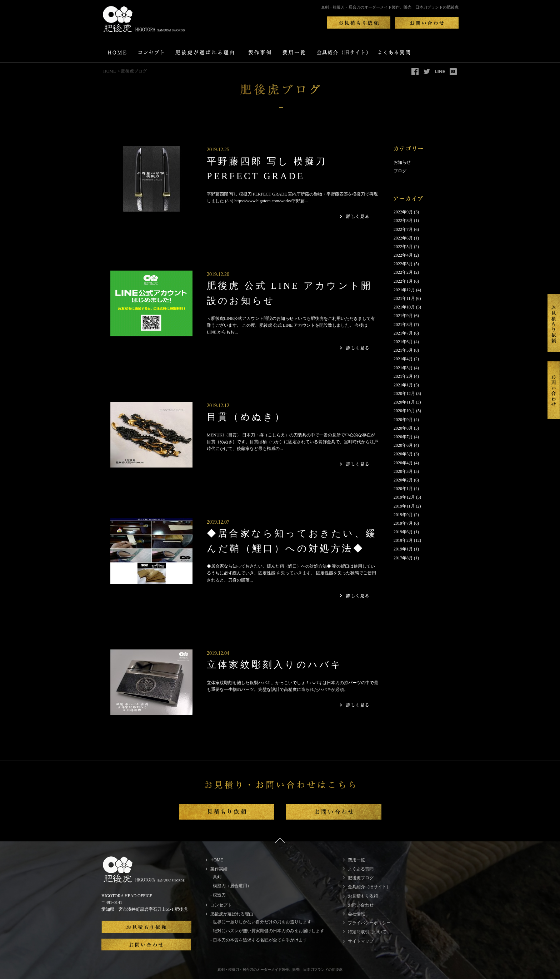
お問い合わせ (361, 905)
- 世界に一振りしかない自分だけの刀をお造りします (261, 922)
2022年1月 (403, 281)
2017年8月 (403, 558)
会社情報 (356, 914)
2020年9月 (403, 420)
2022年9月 (403, 212)
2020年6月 (403, 445)
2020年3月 (403, 471)
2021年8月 (403, 325)
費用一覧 (356, 860)
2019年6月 (403, 532)
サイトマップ (361, 941)
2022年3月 (403, 264)
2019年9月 (403, 515)
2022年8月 (403, 221)
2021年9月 (403, 316)
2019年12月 (404, 497)
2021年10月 (404, 307)
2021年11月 (404, 298)
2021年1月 (403, 385)
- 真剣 (216, 877)
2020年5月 (403, 454)
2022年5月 (403, 247)
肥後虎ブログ (361, 878)
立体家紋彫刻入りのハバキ (274, 665)
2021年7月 (403, 333)
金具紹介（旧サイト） (369, 887)
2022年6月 (403, 238)
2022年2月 (403, 272)
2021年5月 (403, 350)
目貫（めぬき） (246, 417)
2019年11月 (404, 506)
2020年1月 (403, 489)
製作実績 (219, 869)
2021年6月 (403, 342)
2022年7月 (403, 229)
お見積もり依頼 (363, 896)
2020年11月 (404, 402)
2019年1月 (403, 549)
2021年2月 (403, 376)
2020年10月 (404, 411)
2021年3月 (403, 368)
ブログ (400, 171)
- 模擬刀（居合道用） (231, 886)
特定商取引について (367, 932)
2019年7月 (403, 523)
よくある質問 (361, 869)
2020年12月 (404, 394)
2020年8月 (403, 428)
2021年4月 (403, 359)
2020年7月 (403, 437)
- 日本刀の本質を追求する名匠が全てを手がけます (259, 940)
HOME (109, 71)
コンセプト (221, 905)
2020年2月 (403, 480)
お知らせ (402, 162)
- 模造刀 (218, 895)
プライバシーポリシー (369, 923)
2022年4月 (403, 255)
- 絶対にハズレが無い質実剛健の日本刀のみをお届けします (267, 931)
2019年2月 (403, 540)
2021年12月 (404, 290)
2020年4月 (403, 463)
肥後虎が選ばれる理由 (232, 914)
